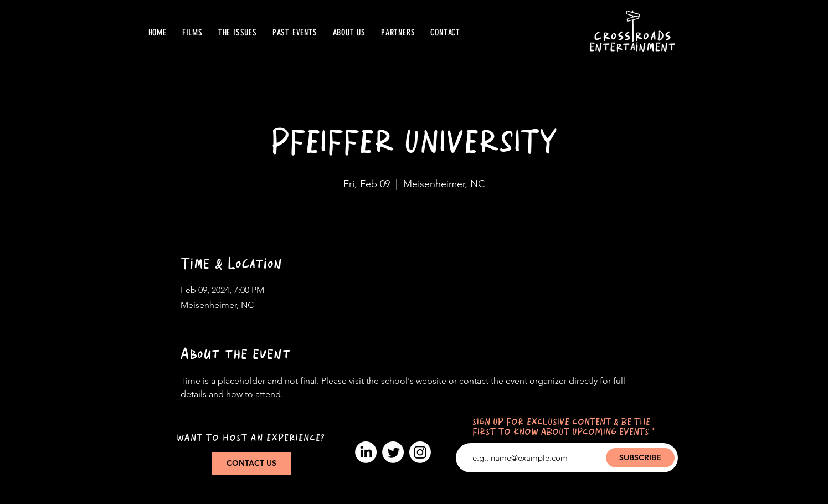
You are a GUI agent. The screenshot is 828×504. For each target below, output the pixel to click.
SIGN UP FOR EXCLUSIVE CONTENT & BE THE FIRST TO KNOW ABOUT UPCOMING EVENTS (561, 427)
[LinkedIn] (366, 452)
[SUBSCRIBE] (640, 458)
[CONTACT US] (251, 464)
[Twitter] (393, 452)
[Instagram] (420, 452)
